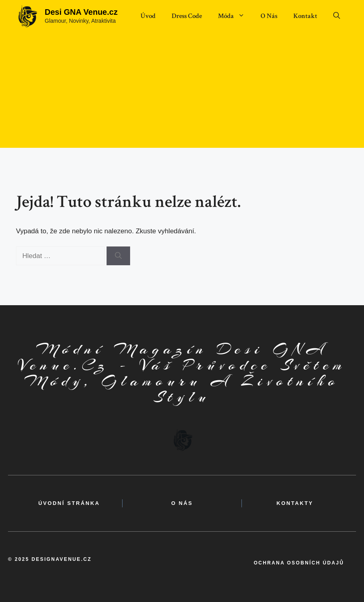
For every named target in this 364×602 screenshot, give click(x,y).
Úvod (148, 16)
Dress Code (187, 16)
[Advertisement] (182, 92)
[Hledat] (118, 256)
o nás (182, 503)
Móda (235, 16)
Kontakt (305, 16)
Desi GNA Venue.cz (81, 12)
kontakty (295, 503)
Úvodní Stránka (69, 503)
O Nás (269, 16)
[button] (337, 16)
